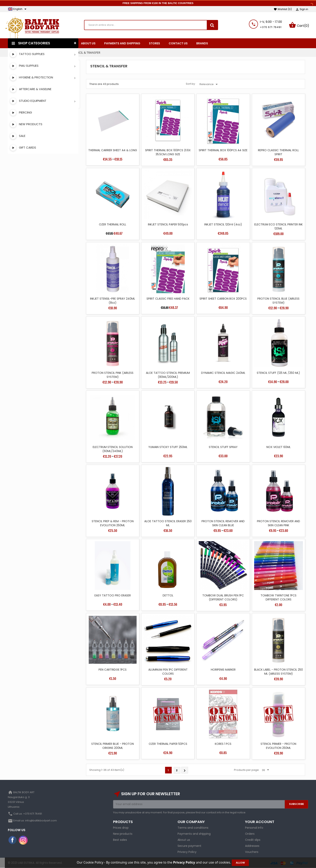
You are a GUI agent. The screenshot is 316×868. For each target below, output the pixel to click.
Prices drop (121, 828)
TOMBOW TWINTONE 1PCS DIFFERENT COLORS (279, 597)
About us (184, 840)
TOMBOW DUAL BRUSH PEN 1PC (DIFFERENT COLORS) (223, 597)
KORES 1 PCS (223, 744)
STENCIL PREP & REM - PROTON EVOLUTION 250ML (113, 523)
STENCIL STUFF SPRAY (223, 447)
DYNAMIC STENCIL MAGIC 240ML (223, 373)
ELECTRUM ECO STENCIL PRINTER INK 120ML (279, 226)
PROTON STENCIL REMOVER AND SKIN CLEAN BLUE (223, 523)
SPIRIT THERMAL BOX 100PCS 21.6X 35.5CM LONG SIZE (168, 152)
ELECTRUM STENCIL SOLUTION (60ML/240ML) (113, 449)
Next (185, 771)
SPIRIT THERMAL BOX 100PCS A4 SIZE (223, 150)
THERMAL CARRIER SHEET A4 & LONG (113, 150)
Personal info (254, 828)
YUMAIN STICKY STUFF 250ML (168, 447)
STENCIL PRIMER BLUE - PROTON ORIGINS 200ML (113, 746)
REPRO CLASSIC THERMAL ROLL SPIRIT (278, 152)
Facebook (13, 840)
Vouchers (252, 852)
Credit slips (253, 840)
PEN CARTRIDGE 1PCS (113, 670)
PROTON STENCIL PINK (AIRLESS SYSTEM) (113, 375)
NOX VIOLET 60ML (279, 447)
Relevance (209, 84)
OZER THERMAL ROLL (113, 224)
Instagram (23, 840)
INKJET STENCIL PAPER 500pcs (168, 224)
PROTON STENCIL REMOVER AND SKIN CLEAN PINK (279, 523)
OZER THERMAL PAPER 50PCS (168, 744)
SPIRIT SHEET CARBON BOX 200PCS (223, 299)
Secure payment (189, 846)
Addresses (252, 846)
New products (123, 834)
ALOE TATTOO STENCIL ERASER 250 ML (168, 523)
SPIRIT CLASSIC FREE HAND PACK (168, 299)
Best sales (120, 840)
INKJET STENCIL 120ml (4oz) (223, 224)
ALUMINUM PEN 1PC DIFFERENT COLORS (168, 672)
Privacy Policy (187, 852)
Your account (260, 822)
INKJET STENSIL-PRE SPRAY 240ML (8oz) (113, 301)
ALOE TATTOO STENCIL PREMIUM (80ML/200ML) (168, 375)
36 (266, 770)
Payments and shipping (194, 834)
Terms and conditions (193, 828)
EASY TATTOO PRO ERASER (113, 595)
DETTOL (168, 595)
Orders (250, 834)
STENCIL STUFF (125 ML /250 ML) (278, 373)
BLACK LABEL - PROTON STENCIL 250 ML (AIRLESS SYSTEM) (279, 672)
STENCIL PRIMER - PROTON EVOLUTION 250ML (278, 746)
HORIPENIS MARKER (223, 670)
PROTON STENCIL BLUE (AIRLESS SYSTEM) (278, 301)
